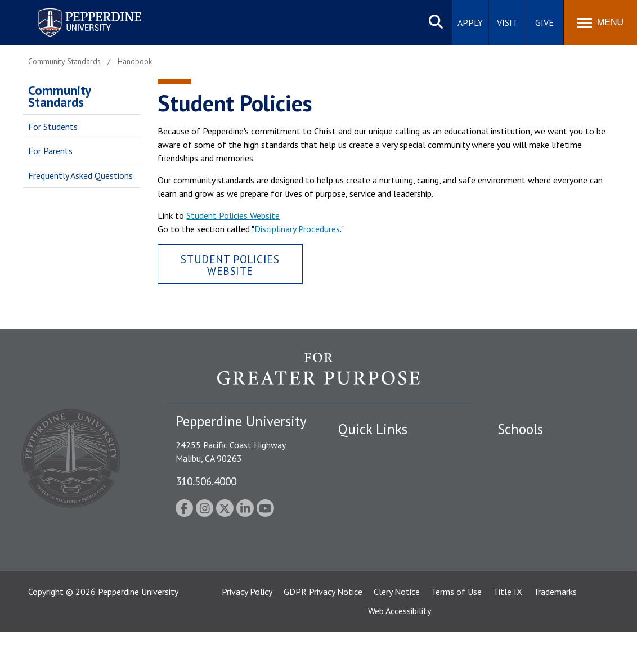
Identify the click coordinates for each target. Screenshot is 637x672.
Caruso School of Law (539, 470)
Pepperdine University (138, 632)
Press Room (361, 568)
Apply (470, 22)
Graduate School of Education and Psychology (555, 515)
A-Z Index (356, 548)
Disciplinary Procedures (297, 229)
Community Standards (59, 96)
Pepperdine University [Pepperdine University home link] (76, 10)
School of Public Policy (541, 540)
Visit (507, 22)
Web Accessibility (400, 651)
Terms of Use (456, 632)
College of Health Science (547, 560)
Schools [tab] (520, 429)
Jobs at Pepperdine (373, 509)
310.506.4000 (206, 481)
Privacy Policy (247, 632)
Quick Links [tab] (373, 429)
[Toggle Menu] (600, 22)
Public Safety (363, 450)
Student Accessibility (377, 470)
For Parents (50, 151)
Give (544, 22)
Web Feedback (365, 587)
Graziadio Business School (546, 489)
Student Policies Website (233, 215)
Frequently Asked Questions (80, 175)
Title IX (508, 632)
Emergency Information (383, 489)
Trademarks (555, 632)
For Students (53, 127)
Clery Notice (397, 632)
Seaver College (526, 450)
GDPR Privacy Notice (323, 632)
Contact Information (378, 529)
